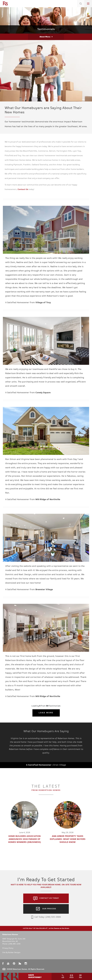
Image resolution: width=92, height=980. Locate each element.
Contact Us (23, 189)
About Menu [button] (45, 37)
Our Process (49, 909)
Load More (46, 713)
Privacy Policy (8, 948)
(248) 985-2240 (14, 944)
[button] (81, 7)
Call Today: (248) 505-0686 (46, 917)
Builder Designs (14, 953)
